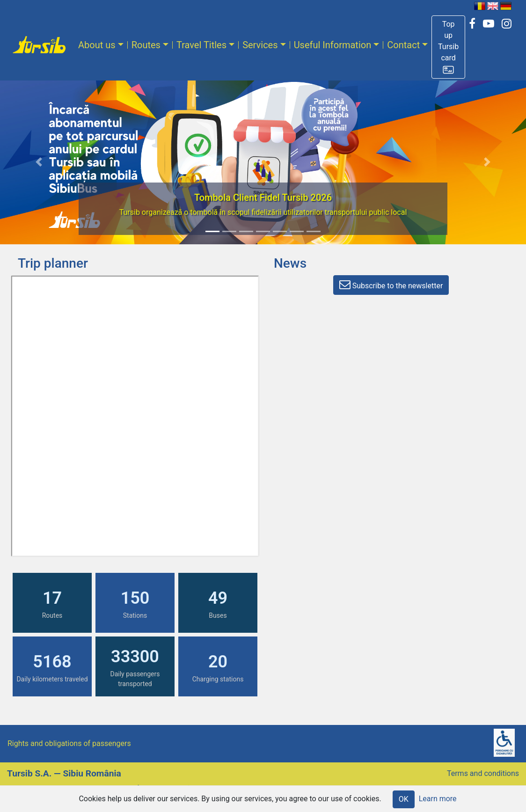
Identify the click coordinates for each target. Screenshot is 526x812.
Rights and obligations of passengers (69, 743)
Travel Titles (201, 45)
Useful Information (333, 45)
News (290, 263)
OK (404, 799)
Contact (403, 45)
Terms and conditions (483, 773)
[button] (448, 47)
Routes (146, 45)
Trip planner (53, 263)
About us (97, 45)
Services (260, 45)
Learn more (438, 799)
